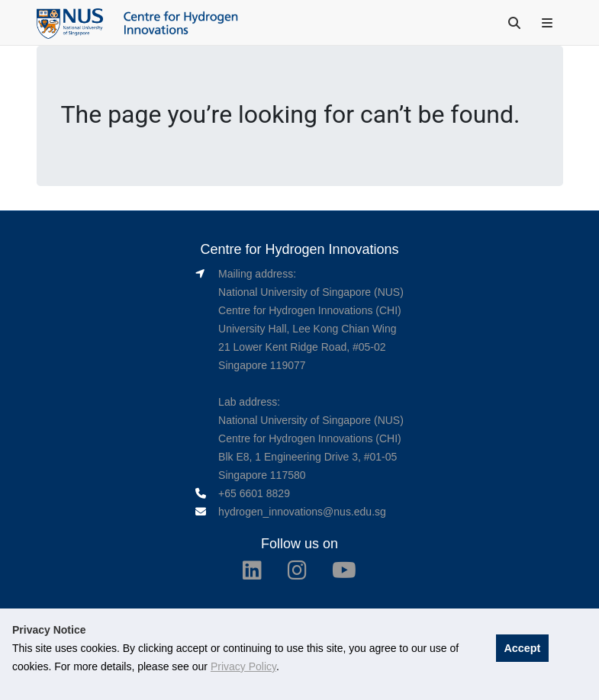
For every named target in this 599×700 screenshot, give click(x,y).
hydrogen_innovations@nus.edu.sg (302, 512)
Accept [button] (522, 648)
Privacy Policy (243, 666)
